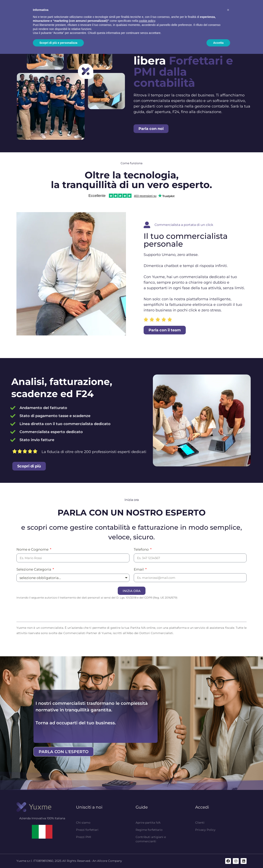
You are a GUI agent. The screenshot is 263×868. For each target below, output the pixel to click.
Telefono (142, 549)
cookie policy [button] (147, 21)
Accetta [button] (218, 43)
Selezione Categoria (34, 569)
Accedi (202, 807)
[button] (228, 10)
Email (139, 569)
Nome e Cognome (33, 549)
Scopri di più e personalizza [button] (58, 43)
